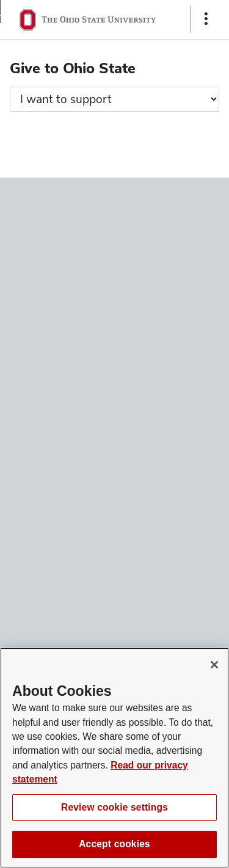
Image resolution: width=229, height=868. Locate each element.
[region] (114, 758)
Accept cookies (114, 844)
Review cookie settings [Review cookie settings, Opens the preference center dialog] (114, 807)
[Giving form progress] (114, 99)
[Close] (214, 665)
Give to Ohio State (73, 68)
